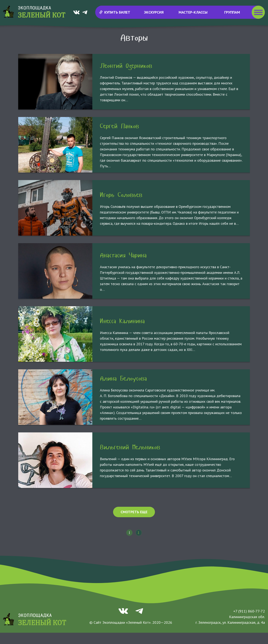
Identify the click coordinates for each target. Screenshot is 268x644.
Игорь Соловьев (121, 206)
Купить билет (115, 12)
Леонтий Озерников (126, 77)
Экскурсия (154, 12)
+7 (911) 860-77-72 (249, 622)
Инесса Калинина (122, 332)
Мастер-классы (193, 12)
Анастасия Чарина (123, 266)
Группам (232, 12)
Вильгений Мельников (130, 458)
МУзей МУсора (130, 35)
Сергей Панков (119, 137)
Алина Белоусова (123, 390)
